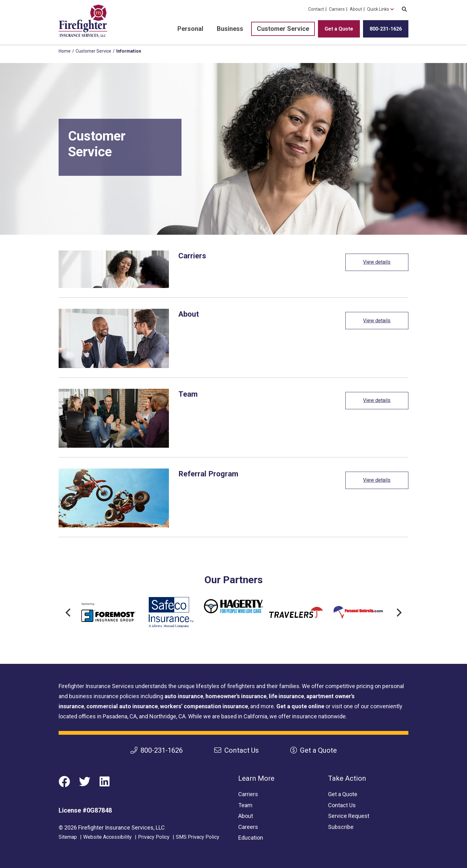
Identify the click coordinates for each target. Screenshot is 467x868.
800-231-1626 (386, 29)
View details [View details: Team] (377, 400)
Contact (316, 9)
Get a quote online (300, 706)
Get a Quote (339, 29)
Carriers (337, 9)
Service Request (349, 816)
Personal (190, 29)
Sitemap (68, 837)
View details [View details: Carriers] (377, 262)
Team (245, 805)
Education (251, 838)
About (356, 9)
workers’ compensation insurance (204, 706)
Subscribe (341, 827)
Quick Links (378, 9)
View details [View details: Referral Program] (377, 480)
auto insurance (184, 696)
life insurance (286, 696)
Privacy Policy (154, 837)
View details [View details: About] (377, 321)
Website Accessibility (107, 837)
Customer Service (283, 29)
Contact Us (236, 750)
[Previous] (69, 612)
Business (230, 29)
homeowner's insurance (236, 696)
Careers (248, 827)
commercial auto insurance (122, 706)
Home (65, 51)
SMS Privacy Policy (198, 837)
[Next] (398, 612)
